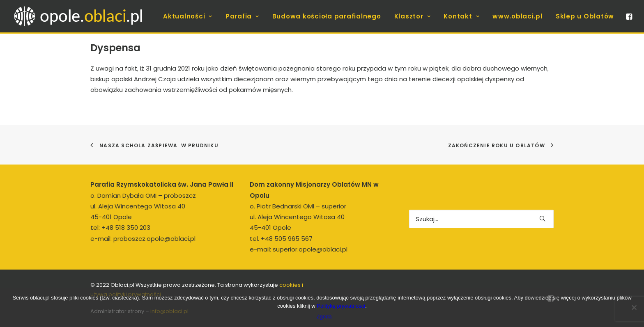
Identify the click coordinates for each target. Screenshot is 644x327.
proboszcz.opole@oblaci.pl (154, 239)
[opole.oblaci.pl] (83, 16)
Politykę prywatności (341, 306)
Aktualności (188, 16)
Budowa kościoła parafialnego (327, 16)
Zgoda (324, 317)
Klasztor (413, 16)
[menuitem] (188, 16)
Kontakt (461, 16)
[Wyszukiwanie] (481, 219)
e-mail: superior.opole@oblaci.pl (299, 249)
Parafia (242, 16)
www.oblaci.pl (517, 16)
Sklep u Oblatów (585, 16)
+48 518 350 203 (126, 228)
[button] (628, 16)
